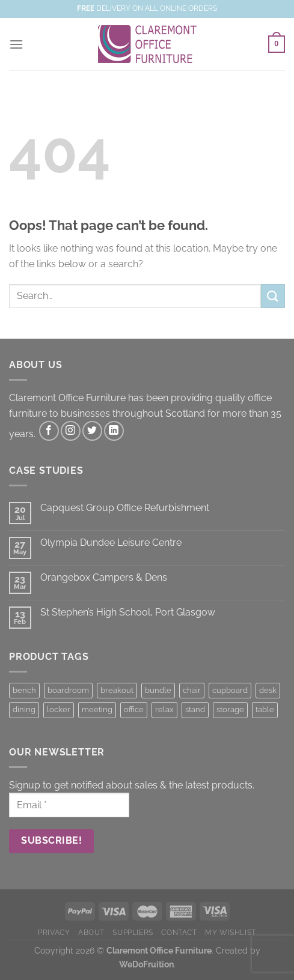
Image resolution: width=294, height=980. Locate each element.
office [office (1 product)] (134, 709)
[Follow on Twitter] (92, 431)
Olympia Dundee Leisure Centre (111, 543)
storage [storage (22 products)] (230, 709)
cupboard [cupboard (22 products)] (230, 690)
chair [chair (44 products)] (192, 690)
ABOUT (91, 932)
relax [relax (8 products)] (164, 709)
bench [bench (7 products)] (24, 690)
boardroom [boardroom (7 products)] (68, 690)
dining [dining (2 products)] (24, 709)
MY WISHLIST (231, 932)
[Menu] (16, 44)
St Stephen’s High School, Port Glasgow (128, 612)
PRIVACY (54, 932)
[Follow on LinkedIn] (114, 431)
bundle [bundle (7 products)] (158, 690)
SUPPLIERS (133, 932)
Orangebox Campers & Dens (104, 577)
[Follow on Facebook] (49, 431)
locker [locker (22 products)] (59, 709)
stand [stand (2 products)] (195, 709)
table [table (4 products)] (265, 709)
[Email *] (69, 805)
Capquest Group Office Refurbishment (125, 508)
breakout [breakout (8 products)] (117, 690)
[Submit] (273, 296)
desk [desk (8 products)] (268, 690)
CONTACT (179, 932)
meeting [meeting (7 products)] (97, 709)
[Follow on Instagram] (71, 431)
